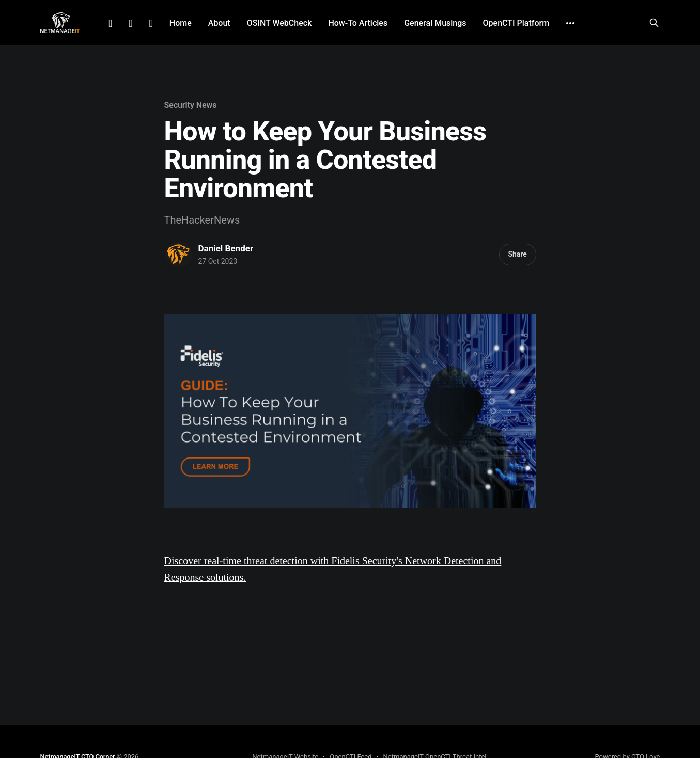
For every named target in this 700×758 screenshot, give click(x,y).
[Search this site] (654, 23)
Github (151, 23)
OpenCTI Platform (516, 23)
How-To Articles (358, 23)
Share (517, 254)
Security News (191, 105)
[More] (570, 23)
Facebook (130, 23)
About (219, 23)
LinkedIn (110, 23)
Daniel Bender (226, 248)
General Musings (435, 23)
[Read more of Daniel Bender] (179, 255)
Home (181, 23)
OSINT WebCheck (279, 23)
